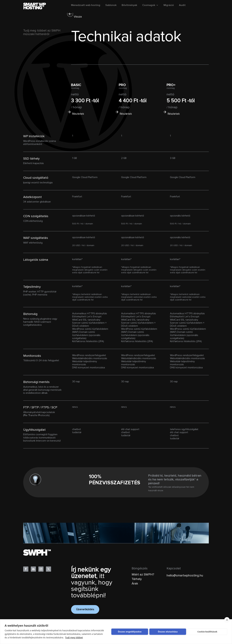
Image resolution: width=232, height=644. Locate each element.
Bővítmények (129, 5)
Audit (182, 5)
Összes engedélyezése (130, 632)
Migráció (169, 5)
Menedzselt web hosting (86, 5)
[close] (227, 620)
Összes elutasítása (168, 632)
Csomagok (149, 5)
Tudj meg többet (74, 637)
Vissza (78, 17)
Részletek (78, 114)
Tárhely (137, 579)
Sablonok (111, 5)
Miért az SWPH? (143, 575)
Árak (135, 584)
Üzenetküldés (85, 609)
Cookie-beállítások (207, 632)
